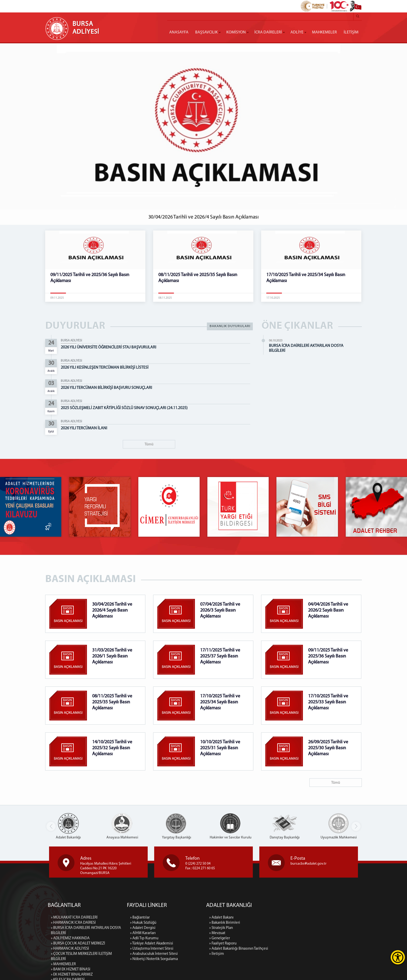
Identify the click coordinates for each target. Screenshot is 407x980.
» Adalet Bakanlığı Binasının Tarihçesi (294, 949)
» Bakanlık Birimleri (280, 923)
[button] (356, 826)
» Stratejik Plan (276, 928)
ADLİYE (297, 32)
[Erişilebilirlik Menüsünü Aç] (398, 957)
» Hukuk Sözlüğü (143, 975)
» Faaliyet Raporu (278, 944)
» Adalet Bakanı (276, 918)
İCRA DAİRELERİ (268, 32)
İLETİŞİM (351, 32)
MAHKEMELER (324, 32)
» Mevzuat (272, 933)
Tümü (149, 444)
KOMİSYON (236, 32)
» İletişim (272, 954)
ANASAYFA (179, 32)
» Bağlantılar (140, 970)
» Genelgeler (275, 938)
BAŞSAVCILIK (206, 32)
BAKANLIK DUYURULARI (230, 326)
